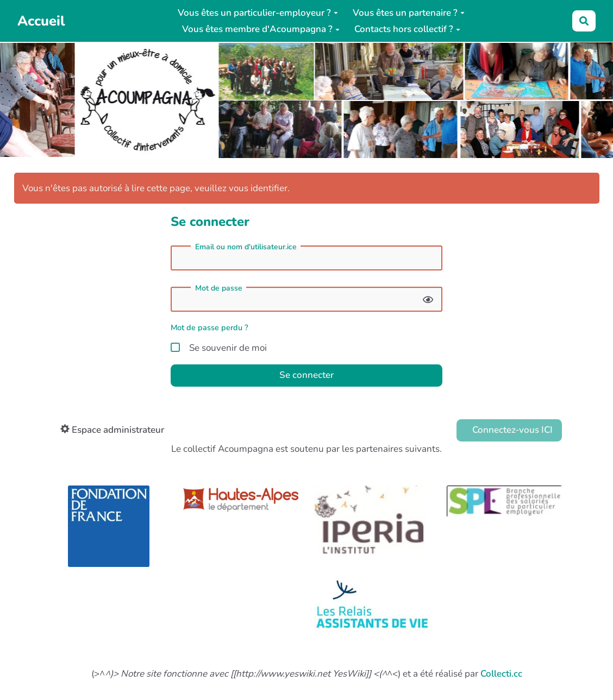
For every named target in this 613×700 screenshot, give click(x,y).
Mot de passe (219, 288)
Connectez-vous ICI (511, 430)
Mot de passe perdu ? (209, 327)
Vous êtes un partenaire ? (409, 13)
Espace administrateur (112, 430)
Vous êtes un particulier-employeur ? (258, 13)
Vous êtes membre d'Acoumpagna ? (261, 29)
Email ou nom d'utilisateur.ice (246, 247)
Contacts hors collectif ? (407, 29)
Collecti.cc (501, 674)
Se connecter (306, 375)
